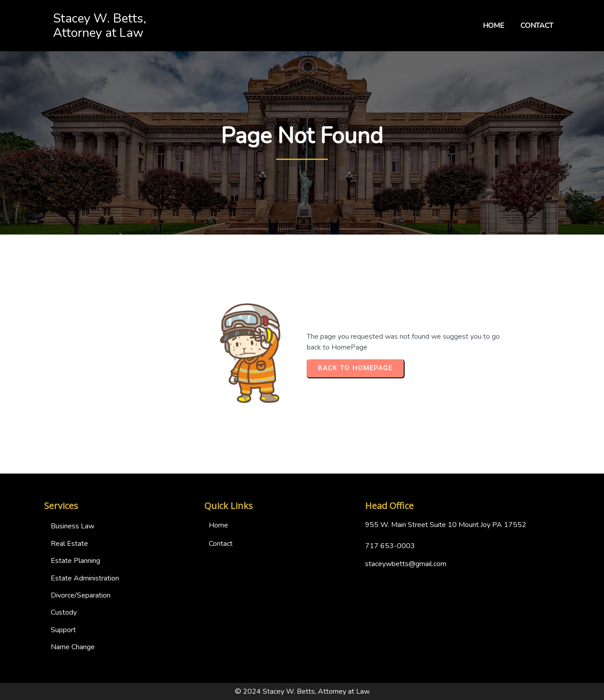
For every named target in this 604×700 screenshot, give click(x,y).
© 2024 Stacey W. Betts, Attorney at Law (302, 691)
